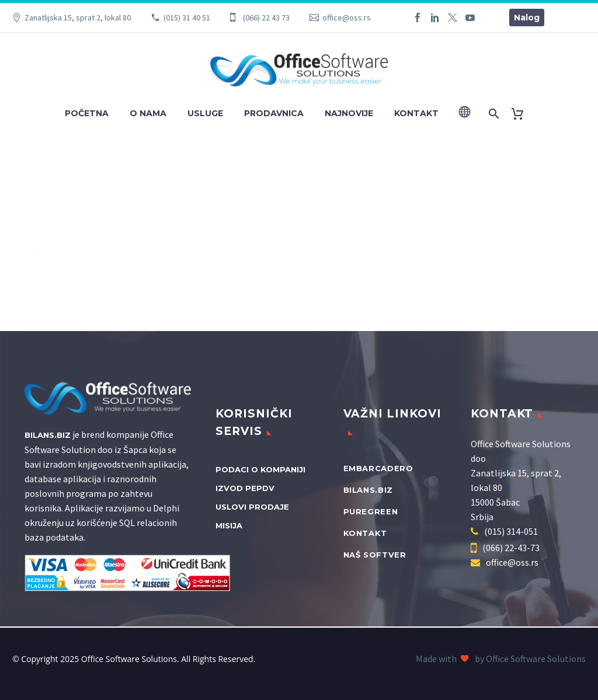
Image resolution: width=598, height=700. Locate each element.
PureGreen (371, 511)
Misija (229, 525)
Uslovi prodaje (252, 507)
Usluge (205, 113)
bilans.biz (368, 490)
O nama (148, 113)
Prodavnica (274, 113)
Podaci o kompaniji (260, 469)
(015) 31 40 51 (187, 18)
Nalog (527, 18)
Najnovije (349, 113)
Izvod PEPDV (245, 488)
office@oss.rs (347, 18)
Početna (87, 113)
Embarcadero (378, 468)
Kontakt (416, 113)
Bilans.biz (48, 435)
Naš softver (375, 555)
